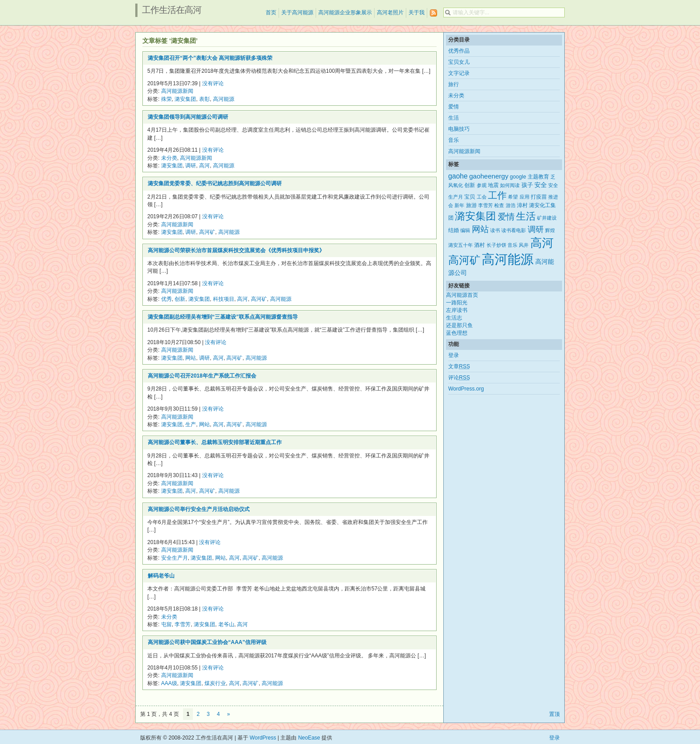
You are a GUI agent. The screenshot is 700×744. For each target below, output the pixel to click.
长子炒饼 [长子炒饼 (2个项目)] (496, 245)
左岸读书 (457, 310)
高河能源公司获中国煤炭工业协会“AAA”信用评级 (207, 642)
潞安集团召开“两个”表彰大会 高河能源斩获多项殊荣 (210, 58)
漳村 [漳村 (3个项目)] (522, 205)
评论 (459, 378)
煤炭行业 (215, 683)
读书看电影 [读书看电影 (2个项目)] (514, 230)
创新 (180, 299)
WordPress (263, 738)
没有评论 (213, 83)
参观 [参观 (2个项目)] (482, 185)
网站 (191, 358)
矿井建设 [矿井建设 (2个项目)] (547, 218)
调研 (191, 166)
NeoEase (309, 738)
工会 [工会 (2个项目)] (482, 197)
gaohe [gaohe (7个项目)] (458, 176)
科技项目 (224, 299)
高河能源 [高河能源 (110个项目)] (508, 259)
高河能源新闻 (177, 91)
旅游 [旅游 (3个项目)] (471, 205)
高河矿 (207, 232)
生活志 (454, 318)
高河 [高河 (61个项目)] (542, 243)
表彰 (204, 99)
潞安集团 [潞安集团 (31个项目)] (475, 216)
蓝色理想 (457, 333)
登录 (454, 355)
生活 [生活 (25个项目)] (526, 216)
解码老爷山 (161, 576)
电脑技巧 (459, 129)
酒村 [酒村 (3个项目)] (479, 245)
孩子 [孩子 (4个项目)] (527, 185)
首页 (271, 12)
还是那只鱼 (459, 325)
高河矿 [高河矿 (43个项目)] (464, 260)
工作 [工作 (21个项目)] (497, 195)
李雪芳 (183, 624)
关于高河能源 (297, 12)
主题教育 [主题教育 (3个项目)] (538, 177)
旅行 (454, 84)
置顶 (554, 714)
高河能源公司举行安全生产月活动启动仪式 (199, 509)
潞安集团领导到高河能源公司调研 (188, 117)
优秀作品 (459, 51)
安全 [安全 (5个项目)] (541, 185)
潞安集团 (185, 99)
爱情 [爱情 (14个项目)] (506, 217)
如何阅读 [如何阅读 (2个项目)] (510, 185)
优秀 (167, 299)
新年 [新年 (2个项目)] (459, 205)
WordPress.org (466, 389)
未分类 (169, 158)
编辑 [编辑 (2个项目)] (465, 230)
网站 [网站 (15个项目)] (480, 229)
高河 (204, 166)
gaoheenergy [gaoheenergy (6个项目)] (489, 176)
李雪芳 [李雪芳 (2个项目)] (485, 205)
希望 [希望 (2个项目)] (513, 197)
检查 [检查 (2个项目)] (499, 205)
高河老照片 (390, 12)
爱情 (454, 107)
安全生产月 (175, 558)
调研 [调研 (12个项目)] (536, 229)
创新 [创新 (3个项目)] (470, 185)
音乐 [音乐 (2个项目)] (512, 245)
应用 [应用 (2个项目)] (525, 197)
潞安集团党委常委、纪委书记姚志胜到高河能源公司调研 (215, 183)
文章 (459, 366)
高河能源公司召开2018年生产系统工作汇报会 (202, 376)
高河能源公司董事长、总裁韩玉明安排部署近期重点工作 (215, 442)
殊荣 (167, 99)
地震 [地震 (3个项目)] (493, 185)
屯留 (167, 624)
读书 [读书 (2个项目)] (495, 230)
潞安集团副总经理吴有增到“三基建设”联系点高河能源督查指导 (223, 317)
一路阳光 (457, 303)
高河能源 (224, 99)
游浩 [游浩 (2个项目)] (511, 205)
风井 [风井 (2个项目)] (524, 245)
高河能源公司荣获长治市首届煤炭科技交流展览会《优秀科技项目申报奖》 (236, 250)
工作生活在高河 (172, 10)
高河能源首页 (462, 295)
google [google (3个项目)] (518, 177)
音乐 (454, 140)
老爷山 (226, 624)
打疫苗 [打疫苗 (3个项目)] (539, 197)
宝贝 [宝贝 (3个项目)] (470, 197)
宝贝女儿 (459, 62)
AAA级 (169, 683)
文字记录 (459, 73)
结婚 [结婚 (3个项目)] (454, 230)
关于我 (417, 12)
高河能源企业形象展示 (345, 12)
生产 (191, 424)
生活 (454, 118)
